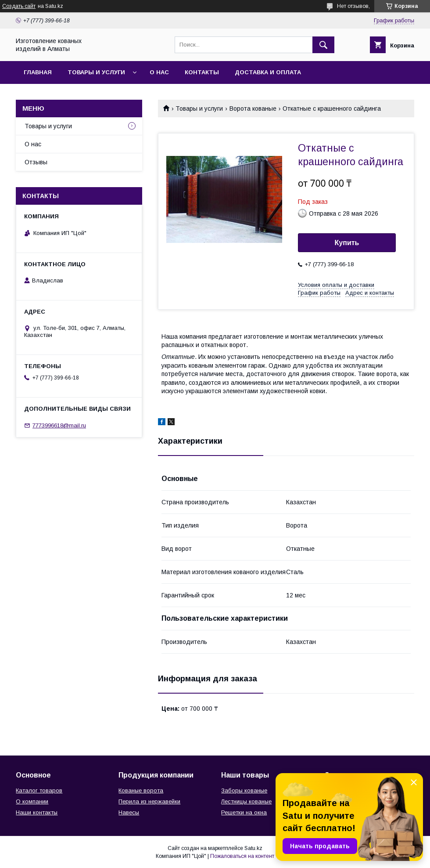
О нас (159, 72)
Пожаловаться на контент (242, 856)
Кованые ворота (141, 790)
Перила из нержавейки (149, 801)
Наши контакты (37, 812)
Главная (38, 72)
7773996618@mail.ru (59, 425)
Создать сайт (19, 6)
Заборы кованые (244, 790)
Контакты (202, 72)
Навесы (129, 812)
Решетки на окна (244, 812)
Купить (347, 243)
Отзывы (36, 162)
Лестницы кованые (246, 801)
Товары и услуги (96, 72)
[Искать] (323, 45)
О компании (32, 801)
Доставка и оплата (268, 72)
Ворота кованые (253, 108)
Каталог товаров (39, 790)
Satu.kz (253, 848)
